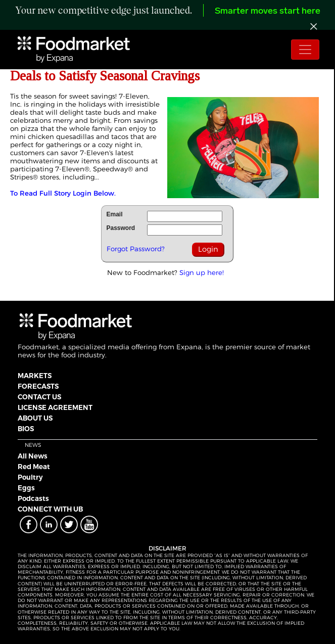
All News (33, 456)
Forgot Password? (136, 249)
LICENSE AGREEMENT (55, 407)
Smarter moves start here (268, 11)
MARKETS (35, 376)
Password (121, 228)
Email (115, 214)
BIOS (26, 429)
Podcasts (33, 498)
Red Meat (34, 467)
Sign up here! (202, 272)
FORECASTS (38, 386)
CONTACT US (39, 397)
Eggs (26, 488)
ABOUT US (35, 418)
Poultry (30, 477)
